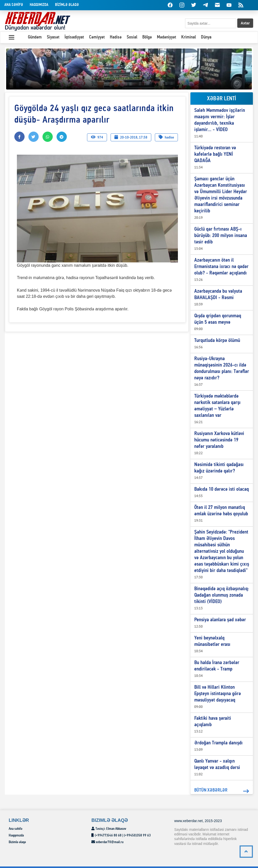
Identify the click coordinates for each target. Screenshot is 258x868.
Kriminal (189, 37)
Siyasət (53, 37)
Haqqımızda (39, 5)
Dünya (206, 37)
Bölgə (147, 37)
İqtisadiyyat (74, 37)
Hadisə (116, 37)
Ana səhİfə (14, 5)
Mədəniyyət (166, 37)
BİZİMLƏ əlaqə (67, 5)
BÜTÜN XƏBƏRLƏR (222, 791)
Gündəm (35, 37)
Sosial (132, 37)
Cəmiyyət (97, 37)
